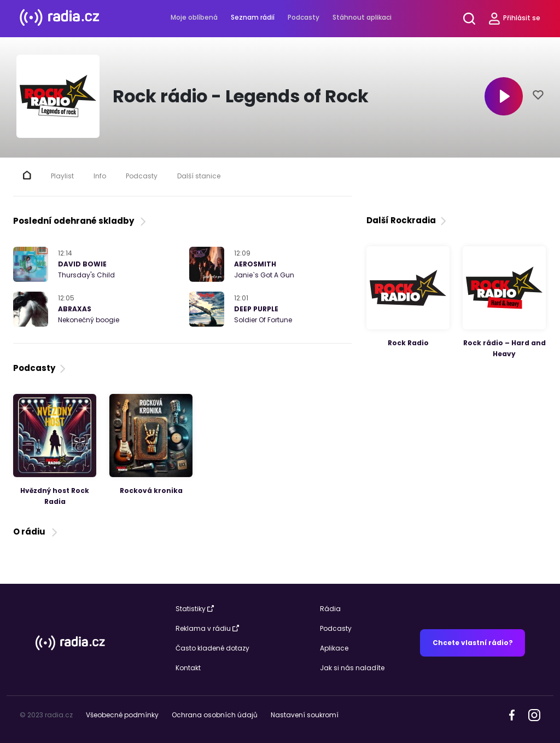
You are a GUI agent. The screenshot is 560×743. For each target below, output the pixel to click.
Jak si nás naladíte (352, 668)
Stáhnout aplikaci (362, 17)
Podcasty (304, 17)
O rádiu (36, 532)
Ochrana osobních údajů (215, 715)
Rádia (330, 609)
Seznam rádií (253, 17)
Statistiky (195, 609)
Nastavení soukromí (305, 715)
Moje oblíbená (194, 17)
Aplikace (334, 648)
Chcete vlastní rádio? (473, 643)
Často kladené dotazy (212, 648)
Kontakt (188, 668)
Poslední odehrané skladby (81, 221)
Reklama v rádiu (207, 628)
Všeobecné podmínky (122, 715)
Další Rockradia (407, 220)
